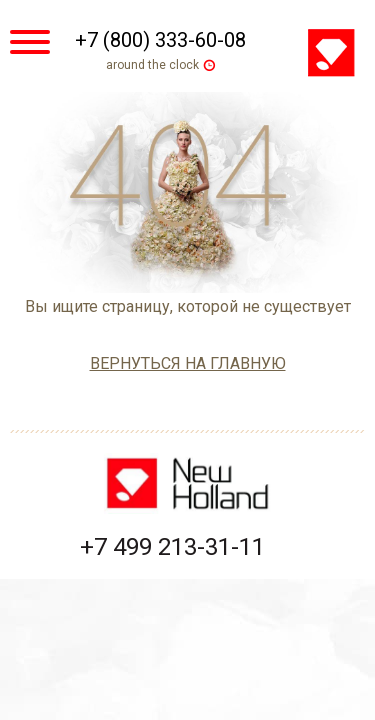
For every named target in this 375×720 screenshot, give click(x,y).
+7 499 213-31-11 (172, 547)
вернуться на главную (188, 363)
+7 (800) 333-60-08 (160, 40)
